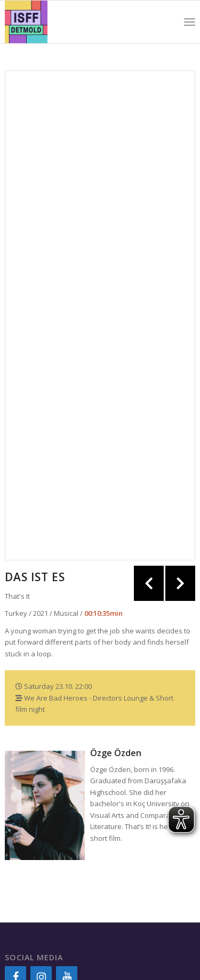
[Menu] (190, 22)
